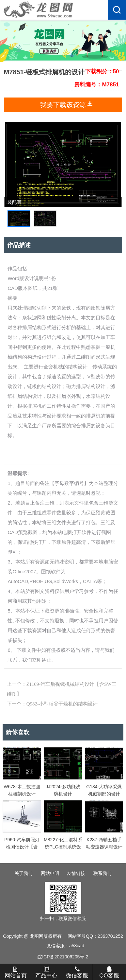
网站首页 (16, 972)
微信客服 (77, 972)
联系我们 (102, 873)
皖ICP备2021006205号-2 (63, 957)
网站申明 (50, 873)
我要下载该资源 (63, 105)
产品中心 (46, 972)
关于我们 (24, 873)
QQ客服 (109, 972)
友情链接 (76, 873)
